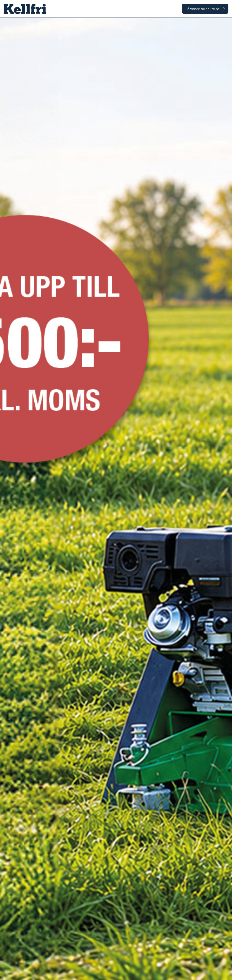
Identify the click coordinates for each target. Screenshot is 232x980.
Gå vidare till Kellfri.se (205, 9)
